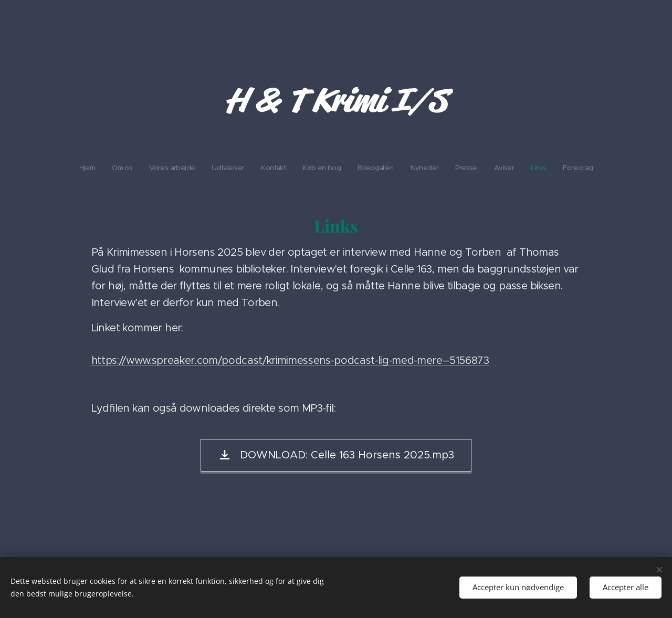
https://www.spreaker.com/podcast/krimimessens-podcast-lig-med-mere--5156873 (290, 360)
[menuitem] (248, 168)
